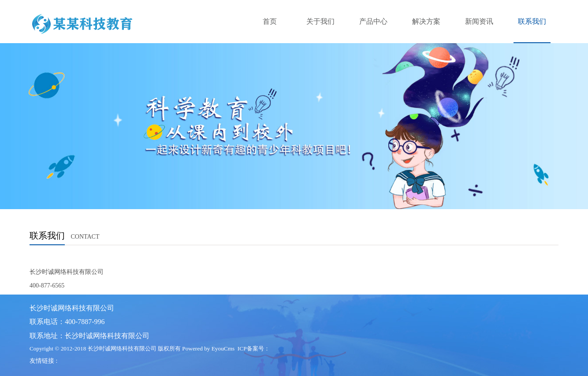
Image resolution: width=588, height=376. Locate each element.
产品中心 (373, 21)
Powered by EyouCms (208, 348)
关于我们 (320, 21)
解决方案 (426, 21)
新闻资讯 (479, 21)
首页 (270, 21)
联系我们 (532, 21)
